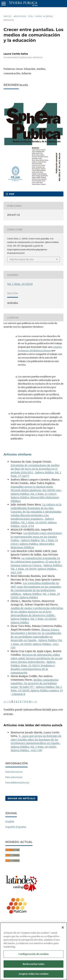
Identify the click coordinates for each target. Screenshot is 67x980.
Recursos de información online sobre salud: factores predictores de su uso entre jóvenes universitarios (37, 658)
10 (30, 701)
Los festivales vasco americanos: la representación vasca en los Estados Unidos (36, 537)
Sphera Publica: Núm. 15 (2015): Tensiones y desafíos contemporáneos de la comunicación (33, 667)
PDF (11, 194)
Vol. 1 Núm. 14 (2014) (40, 16)
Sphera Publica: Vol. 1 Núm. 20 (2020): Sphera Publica (35, 596)
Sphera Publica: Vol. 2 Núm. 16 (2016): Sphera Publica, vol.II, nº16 (34, 522)
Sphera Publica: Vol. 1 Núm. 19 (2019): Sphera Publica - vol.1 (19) (37, 569)
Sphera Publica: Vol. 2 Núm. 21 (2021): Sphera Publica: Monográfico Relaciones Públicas (35, 497)
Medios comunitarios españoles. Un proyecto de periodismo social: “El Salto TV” (35, 683)
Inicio (7, 16)
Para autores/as (14, 777)
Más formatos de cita (22, 259)
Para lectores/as (14, 772)
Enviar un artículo (21, 798)
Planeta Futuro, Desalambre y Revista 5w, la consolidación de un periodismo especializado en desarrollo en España (36, 635)
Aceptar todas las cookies (33, 976)
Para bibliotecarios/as (17, 782)
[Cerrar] (63, 929)
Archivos (20, 16)
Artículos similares (18, 454)
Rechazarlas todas (33, 966)
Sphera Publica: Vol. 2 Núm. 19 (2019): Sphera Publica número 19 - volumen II (37, 690)
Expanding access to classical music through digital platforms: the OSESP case (36, 488)
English (10, 821)
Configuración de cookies (33, 956)
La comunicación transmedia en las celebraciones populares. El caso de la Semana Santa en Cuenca (36, 562)
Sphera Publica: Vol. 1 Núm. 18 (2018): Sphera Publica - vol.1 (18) (37, 644)
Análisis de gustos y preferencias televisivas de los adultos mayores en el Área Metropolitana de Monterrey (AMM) (37, 612)
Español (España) (16, 827)
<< (5, 701)
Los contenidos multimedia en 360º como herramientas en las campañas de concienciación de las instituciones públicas (36, 588)
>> (36, 701)
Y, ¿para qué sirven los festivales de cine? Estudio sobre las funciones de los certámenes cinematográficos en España (36, 740)
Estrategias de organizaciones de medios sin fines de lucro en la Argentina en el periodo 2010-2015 (35, 469)
